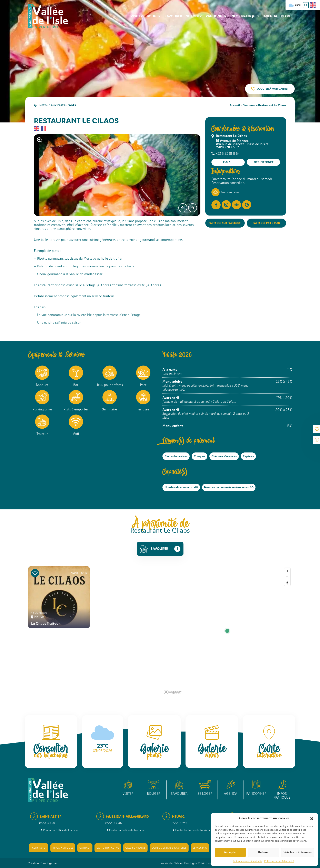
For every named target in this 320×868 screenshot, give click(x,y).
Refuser (264, 852)
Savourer (173, 16)
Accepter (230, 852)
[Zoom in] (287, 571)
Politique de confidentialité (247, 861)
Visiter (137, 16)
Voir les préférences (298, 852)
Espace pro (200, 848)
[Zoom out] (287, 577)
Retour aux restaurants (58, 105)
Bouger (154, 16)
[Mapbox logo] (173, 692)
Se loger (194, 16)
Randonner (216, 16)
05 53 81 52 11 (179, 823)
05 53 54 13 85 (48, 823)
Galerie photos (135, 848)
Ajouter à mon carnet (273, 89)
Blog (286, 16)
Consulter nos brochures (169, 848)
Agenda (270, 16)
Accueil (235, 105)
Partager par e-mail (267, 223)
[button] (312, 818)
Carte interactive (108, 848)
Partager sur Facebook (225, 223)
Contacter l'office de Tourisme (61, 830)
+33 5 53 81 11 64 (228, 154)
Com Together (49, 863)
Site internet (263, 162)
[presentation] (183, 208)
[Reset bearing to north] (287, 583)
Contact (85, 848)
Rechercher (39, 848)
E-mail (228, 162)
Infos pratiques (245, 16)
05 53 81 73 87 (114, 823)
